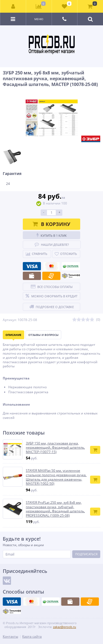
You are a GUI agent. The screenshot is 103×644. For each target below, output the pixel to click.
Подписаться (86, 554)
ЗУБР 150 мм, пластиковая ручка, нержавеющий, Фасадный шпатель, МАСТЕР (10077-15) (55, 448)
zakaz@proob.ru (65, 627)
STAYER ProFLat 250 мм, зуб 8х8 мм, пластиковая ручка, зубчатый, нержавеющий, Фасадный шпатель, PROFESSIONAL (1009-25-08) (55, 509)
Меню (39, 19)
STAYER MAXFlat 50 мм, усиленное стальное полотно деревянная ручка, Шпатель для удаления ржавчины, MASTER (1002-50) (56, 477)
